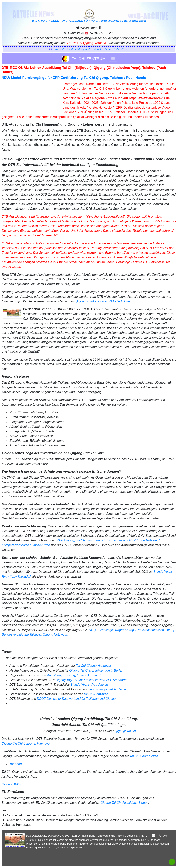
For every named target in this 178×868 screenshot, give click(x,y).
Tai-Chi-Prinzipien (96, 694)
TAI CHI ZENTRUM (84, 59)
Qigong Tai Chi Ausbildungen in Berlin (96, 670)
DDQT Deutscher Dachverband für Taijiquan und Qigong (76, 699)
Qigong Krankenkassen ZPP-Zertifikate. (103, 301)
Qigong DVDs (11, 784)
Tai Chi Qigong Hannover (94, 666)
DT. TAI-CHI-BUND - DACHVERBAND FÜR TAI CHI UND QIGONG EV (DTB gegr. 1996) (89, 16)
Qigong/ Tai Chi (126, 731)
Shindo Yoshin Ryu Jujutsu (89, 685)
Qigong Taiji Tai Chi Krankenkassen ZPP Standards (91, 680)
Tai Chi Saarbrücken (144, 756)
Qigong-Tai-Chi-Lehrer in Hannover (26, 743)
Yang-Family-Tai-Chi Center (108, 689)
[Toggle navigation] (113, 59)
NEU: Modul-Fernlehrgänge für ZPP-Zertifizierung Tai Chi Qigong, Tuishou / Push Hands (74, 78)
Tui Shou (16, 764)
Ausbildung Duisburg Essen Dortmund (74, 675)
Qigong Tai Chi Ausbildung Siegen (124, 803)
